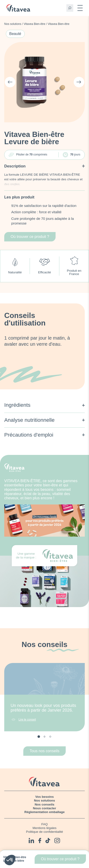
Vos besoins (45, 797)
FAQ (44, 824)
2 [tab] (45, 737)
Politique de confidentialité (45, 832)
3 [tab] (50, 737)
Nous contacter (44, 808)
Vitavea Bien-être (34, 24)
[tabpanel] (44, 697)
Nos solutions (13, 24)
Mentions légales (44, 828)
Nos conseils (44, 804)
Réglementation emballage (44, 812)
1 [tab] (39, 737)
